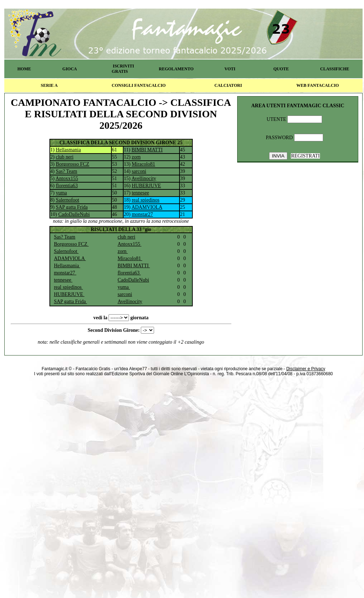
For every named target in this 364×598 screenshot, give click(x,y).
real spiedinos (146, 200)
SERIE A (49, 85)
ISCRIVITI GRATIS (123, 69)
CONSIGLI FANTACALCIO (139, 85)
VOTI (230, 69)
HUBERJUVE (147, 186)
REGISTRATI (305, 156)
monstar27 (142, 214)
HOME (24, 69)
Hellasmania (68, 150)
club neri (65, 157)
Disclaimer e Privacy (306, 369)
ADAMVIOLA (147, 207)
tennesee (140, 193)
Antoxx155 (67, 178)
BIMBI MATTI (147, 150)
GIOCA (70, 69)
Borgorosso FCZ (73, 164)
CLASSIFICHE (335, 69)
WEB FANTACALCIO (318, 85)
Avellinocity (144, 178)
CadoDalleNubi (74, 214)
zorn (136, 157)
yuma (61, 193)
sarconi (139, 171)
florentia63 (67, 186)
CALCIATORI (228, 85)
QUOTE (281, 69)
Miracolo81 (143, 164)
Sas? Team (67, 171)
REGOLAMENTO (176, 69)
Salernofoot (68, 200)
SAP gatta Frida (72, 207)
